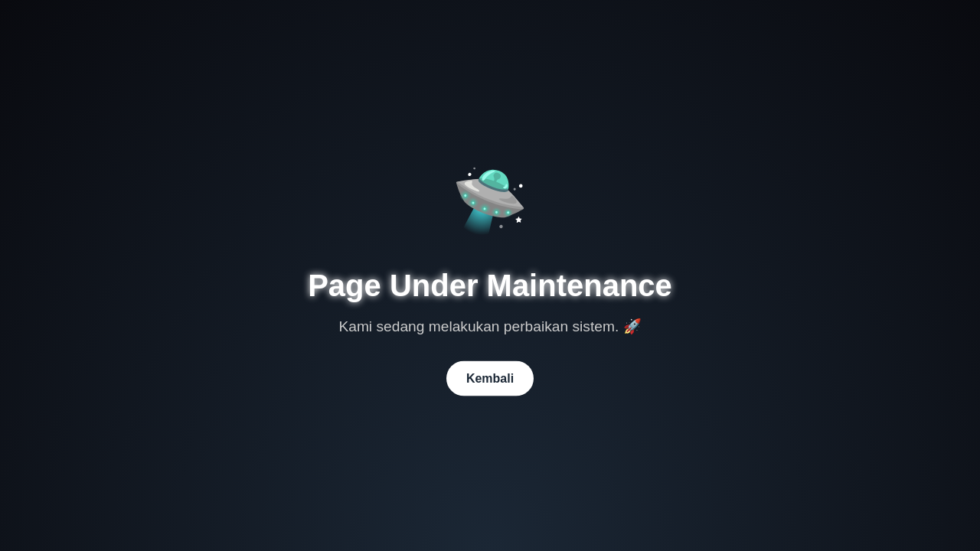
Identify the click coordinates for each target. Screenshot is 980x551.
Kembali (490, 378)
